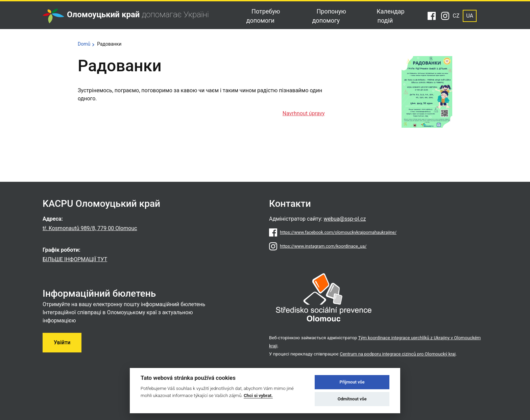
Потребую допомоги (263, 16)
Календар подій (390, 16)
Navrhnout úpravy (304, 113)
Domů (84, 44)
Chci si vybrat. (258, 395)
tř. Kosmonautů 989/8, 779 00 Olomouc (90, 228)
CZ (456, 16)
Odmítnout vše (352, 399)
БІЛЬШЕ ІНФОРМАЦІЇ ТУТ (75, 259)
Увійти (62, 342)
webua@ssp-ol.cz (345, 219)
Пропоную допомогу (329, 16)
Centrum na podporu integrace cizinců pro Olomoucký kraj (398, 354)
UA (470, 16)
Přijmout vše (352, 382)
